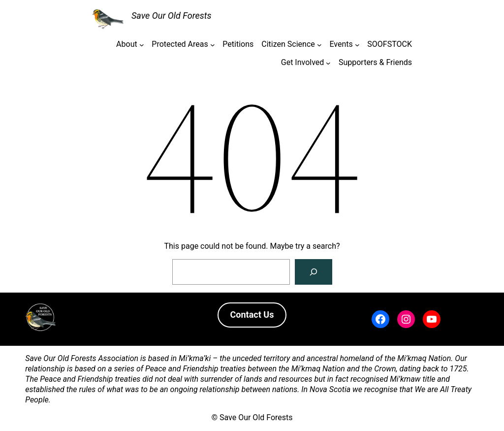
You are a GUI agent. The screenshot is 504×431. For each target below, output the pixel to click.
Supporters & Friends (375, 62)
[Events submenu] (357, 45)
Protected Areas (180, 44)
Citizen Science (288, 44)
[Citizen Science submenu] (319, 45)
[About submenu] (142, 45)
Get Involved (303, 62)
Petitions (238, 44)
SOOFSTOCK (390, 44)
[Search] (314, 272)
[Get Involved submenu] (328, 63)
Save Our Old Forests (171, 16)
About (127, 44)
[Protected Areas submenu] (213, 45)
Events (341, 44)
